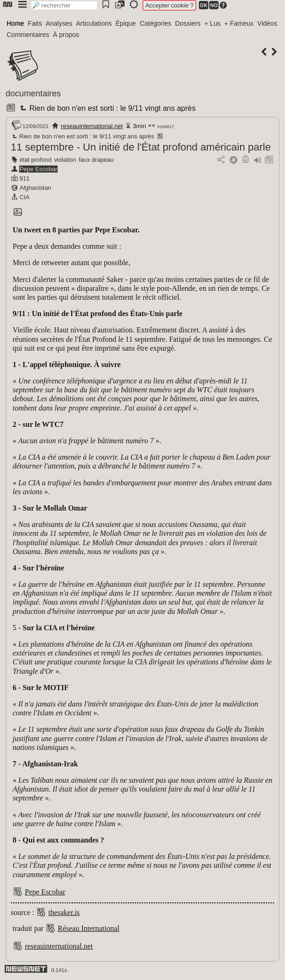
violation (65, 160)
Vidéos (267, 23)
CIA (25, 197)
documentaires (33, 94)
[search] (64, 5)
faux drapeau (96, 160)
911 (25, 178)
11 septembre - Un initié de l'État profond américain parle (141, 147)
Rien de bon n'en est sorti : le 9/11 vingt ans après (107, 108)
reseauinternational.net (92, 126)
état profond (36, 160)
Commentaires (28, 35)
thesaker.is (64, 912)
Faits (35, 23)
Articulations (94, 23)
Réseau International (88, 928)
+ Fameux (239, 23)
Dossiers (188, 23)
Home (15, 23)
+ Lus (213, 23)
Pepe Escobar (38, 169)
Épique (126, 23)
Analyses (59, 23)
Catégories (155, 23)
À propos (66, 35)
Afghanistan (36, 188)
